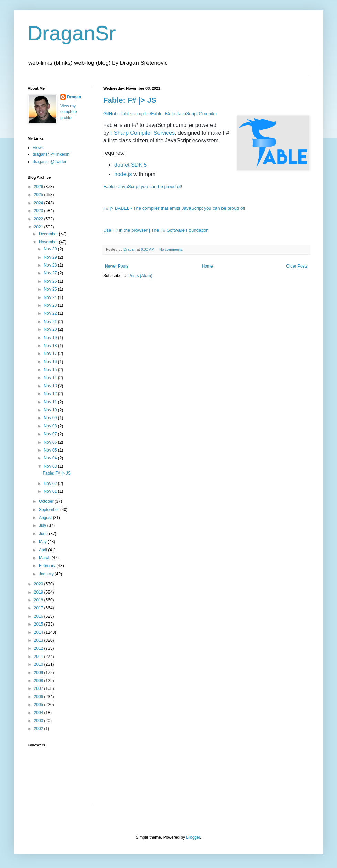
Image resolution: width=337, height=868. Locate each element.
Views (38, 148)
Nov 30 (51, 249)
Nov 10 (51, 410)
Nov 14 (51, 378)
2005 (39, 705)
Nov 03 (51, 466)
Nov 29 (51, 257)
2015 (39, 624)
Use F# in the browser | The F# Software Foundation (156, 230)
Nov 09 (51, 418)
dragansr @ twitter (50, 162)
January (47, 574)
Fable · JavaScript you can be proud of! (143, 187)
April (44, 550)
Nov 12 (51, 394)
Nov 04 (51, 458)
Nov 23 (51, 305)
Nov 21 (51, 322)
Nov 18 (51, 346)
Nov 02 (51, 484)
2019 (39, 592)
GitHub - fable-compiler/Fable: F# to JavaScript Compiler (160, 114)
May (43, 542)
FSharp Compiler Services (143, 133)
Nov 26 (51, 281)
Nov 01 (51, 491)
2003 (39, 721)
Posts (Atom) (140, 276)
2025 (39, 195)
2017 (39, 608)
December (49, 234)
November (49, 242)
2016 (39, 616)
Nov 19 (51, 338)
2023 (39, 211)
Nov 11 (51, 402)
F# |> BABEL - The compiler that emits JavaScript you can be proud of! (174, 208)
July (43, 525)
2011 (39, 657)
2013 (39, 640)
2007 (39, 688)
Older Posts (297, 266)
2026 (39, 187)
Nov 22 (51, 313)
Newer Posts (117, 266)
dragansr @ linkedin (51, 154)
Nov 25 (51, 289)
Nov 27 (51, 273)
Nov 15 (51, 370)
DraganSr (72, 33)
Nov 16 (51, 362)
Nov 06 (51, 442)
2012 (39, 648)
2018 (39, 600)
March (45, 558)
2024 (39, 203)
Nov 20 (51, 329)
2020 (39, 584)
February (48, 566)
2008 (39, 681)
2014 (39, 632)
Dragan (74, 97)
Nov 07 (51, 434)
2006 (39, 697)
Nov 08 (51, 426)
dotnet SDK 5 (131, 165)
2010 (39, 664)
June (44, 534)
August (46, 518)
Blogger (193, 837)
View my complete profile (69, 112)
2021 (39, 227)
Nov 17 (51, 354)
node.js (123, 174)
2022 (39, 219)
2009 (39, 673)
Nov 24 (51, 297)
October (47, 501)
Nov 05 (51, 450)
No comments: (172, 249)
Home (207, 266)
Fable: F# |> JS (130, 100)
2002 (39, 729)
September (50, 510)
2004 (39, 713)
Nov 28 (51, 265)
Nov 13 (51, 386)
